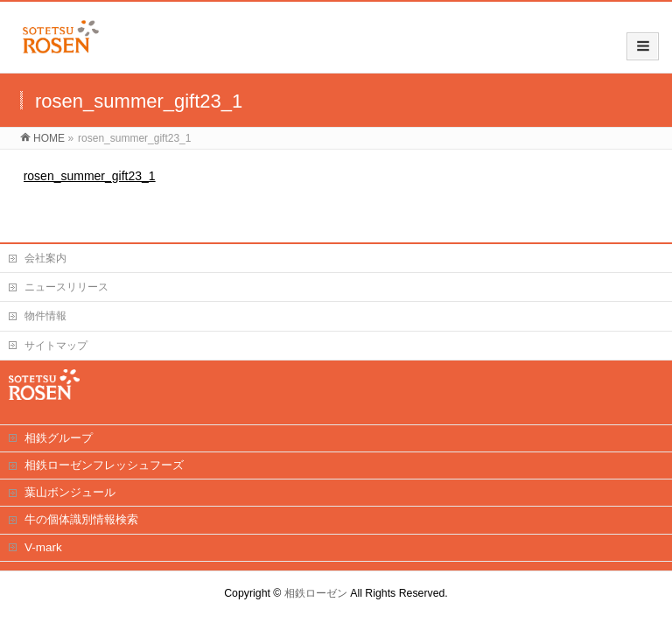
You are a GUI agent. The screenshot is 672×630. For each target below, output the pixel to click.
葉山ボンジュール (70, 492)
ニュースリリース (66, 287)
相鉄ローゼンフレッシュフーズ (104, 465)
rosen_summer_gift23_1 (90, 176)
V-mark (43, 547)
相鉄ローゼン (316, 593)
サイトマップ (56, 346)
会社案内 (45, 258)
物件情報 (45, 316)
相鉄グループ (59, 438)
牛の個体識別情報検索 (81, 519)
